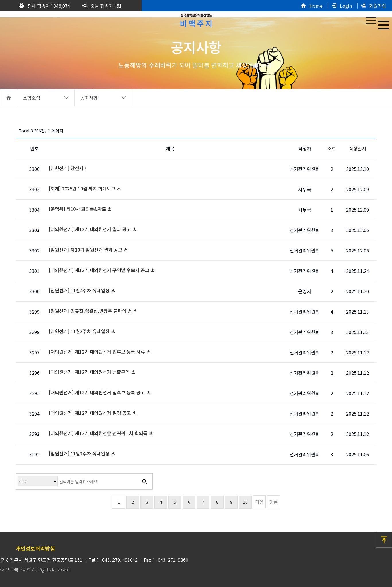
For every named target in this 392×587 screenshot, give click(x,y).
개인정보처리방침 (35, 548)
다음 (259, 502)
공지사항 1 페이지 (196, 19)
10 (245, 502)
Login (341, 6)
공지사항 (103, 98)
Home (312, 6)
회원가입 (373, 6)
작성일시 (358, 148)
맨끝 (273, 502)
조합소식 (46, 98)
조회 (332, 148)
